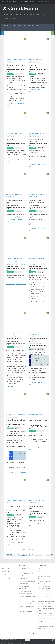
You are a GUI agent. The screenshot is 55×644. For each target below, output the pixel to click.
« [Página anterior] (14, 554)
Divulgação (39, 25)
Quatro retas (10, 139)
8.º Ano (15, 59)
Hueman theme (21, 643)
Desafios (30, 25)
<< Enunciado (11, 103)
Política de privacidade (46, 637)
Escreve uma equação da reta (16, 264)
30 (38, 554)
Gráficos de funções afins (36, 59)
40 (41, 554)
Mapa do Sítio (24, 2)
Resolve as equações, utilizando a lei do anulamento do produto (45, 588)
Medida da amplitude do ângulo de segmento (44, 570)
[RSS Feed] (51, 640)
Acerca (9, 2)
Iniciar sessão (6, 568)
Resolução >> (22, 103)
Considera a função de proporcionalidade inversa (46, 608)
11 (27, 554)
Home (3, 2)
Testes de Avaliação (23, 637)
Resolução (18, 74)
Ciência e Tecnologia (19, 25)
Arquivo (15, 2)
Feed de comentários (8, 575)
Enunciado (11, 74)
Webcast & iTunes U (36, 29)
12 (30, 554)
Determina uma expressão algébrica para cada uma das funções (46, 602)
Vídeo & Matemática (9, 29)
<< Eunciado (32, 228)
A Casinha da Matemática (23, 9)
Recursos (32, 2)
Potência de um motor (13, 339)
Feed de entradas (7, 572)
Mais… (34, 637)
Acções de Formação (44, 2)
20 (35, 554)
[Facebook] (53, 640)
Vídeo (46, 29)
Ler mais (33, 305)
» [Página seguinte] (47, 554)
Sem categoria (24, 29)
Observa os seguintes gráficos (16, 65)
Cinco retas (32, 65)
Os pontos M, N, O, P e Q (14, 506)
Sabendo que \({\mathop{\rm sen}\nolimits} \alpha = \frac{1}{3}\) (46, 627)
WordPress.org (6, 578)
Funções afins (33, 264)
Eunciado (32, 211)
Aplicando (6, 25)
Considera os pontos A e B (37, 139)
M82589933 (24, 578)
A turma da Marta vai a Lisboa (16, 420)
